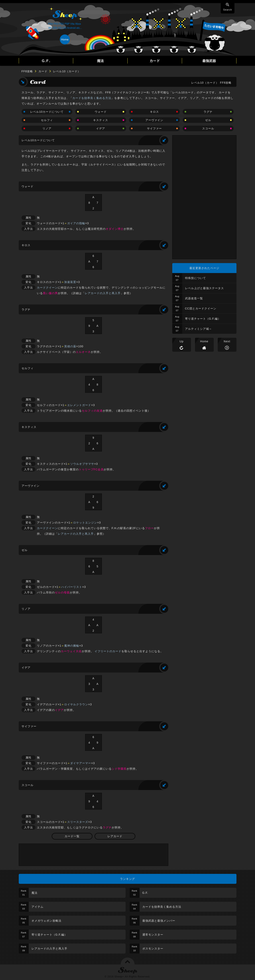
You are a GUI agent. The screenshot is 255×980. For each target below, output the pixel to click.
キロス (154, 112)
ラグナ (208, 112)
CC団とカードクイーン (201, 308)
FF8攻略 (27, 71)
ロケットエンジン (85, 523)
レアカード (115, 836)
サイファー (154, 128)
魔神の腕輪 (72, 646)
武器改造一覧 (194, 298)
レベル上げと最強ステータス (204, 288)
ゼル (208, 120)
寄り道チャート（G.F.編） (203, 319)
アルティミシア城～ (198, 329)
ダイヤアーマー (81, 763)
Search (227, 10)
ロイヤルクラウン (76, 704)
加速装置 (70, 282)
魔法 (34, 893)
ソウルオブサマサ (82, 464)
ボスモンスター (153, 949)
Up (182, 341)
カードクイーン (47, 288)
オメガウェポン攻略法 (46, 921)
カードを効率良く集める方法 (92, 98)
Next (227, 341)
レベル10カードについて (47, 112)
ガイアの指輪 (76, 223)
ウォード (101, 112)
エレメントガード (79, 405)
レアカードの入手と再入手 (103, 293)
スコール (208, 128)
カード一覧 (72, 836)
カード (43, 71)
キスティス (101, 120)
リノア (47, 128)
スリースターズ (78, 822)
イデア (101, 128)
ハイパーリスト (72, 587)
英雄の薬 (70, 346)
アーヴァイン (154, 120)
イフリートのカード (108, 651)
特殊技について (195, 278)
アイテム (37, 907)
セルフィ (47, 120)
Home (204, 341)
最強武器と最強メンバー (159, 921)
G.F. (145, 893)
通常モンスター (153, 935)
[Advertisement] (94, 855)
